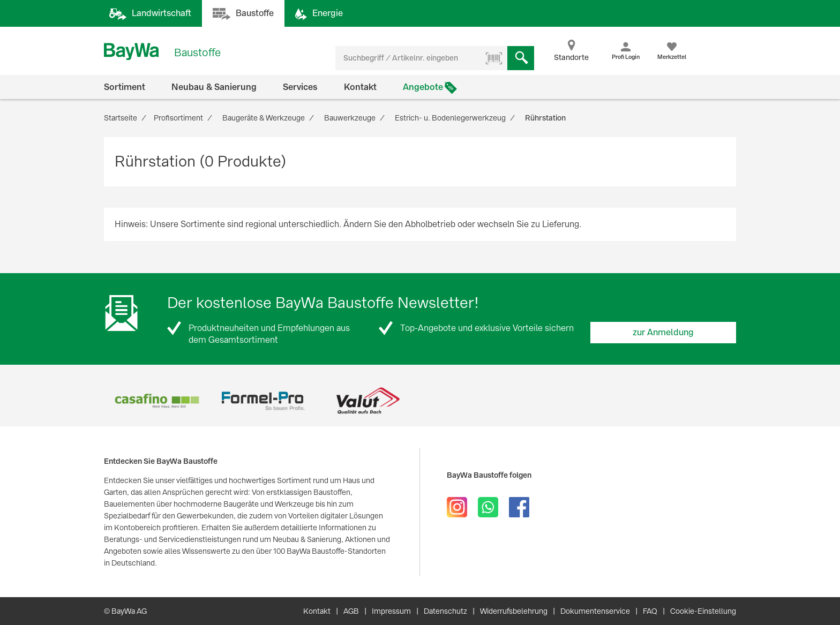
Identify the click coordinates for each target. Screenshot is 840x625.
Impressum (391, 611)
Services (300, 87)
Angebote (423, 87)
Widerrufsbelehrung (514, 611)
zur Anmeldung (663, 332)
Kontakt (360, 87)
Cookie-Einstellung (703, 611)
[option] (157, 401)
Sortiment (125, 87)
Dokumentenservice (595, 611)
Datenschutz (445, 611)
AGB (351, 611)
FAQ (650, 611)
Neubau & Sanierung (214, 87)
